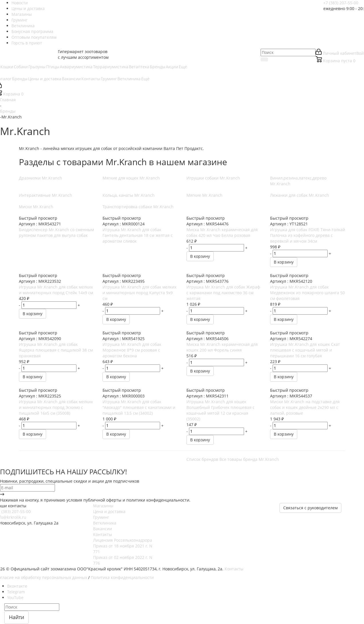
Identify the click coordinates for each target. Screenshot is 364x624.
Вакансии (103, 529)
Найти (16, 617)
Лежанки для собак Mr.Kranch (300, 195)
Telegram (16, 592)
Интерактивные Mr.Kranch (46, 195)
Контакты (103, 534)
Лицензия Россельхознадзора (123, 540)
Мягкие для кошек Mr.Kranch (131, 178)
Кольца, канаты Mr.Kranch (129, 195)
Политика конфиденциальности (122, 577)
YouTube (15, 597)
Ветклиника (105, 523)
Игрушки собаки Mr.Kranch (213, 178)
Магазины (103, 506)
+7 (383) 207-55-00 (341, 3)
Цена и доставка (109, 511)
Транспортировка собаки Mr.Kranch (138, 207)
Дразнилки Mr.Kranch (41, 178)
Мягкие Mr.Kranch (204, 195)
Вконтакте (17, 586)
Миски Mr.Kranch (36, 207)
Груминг (101, 517)
